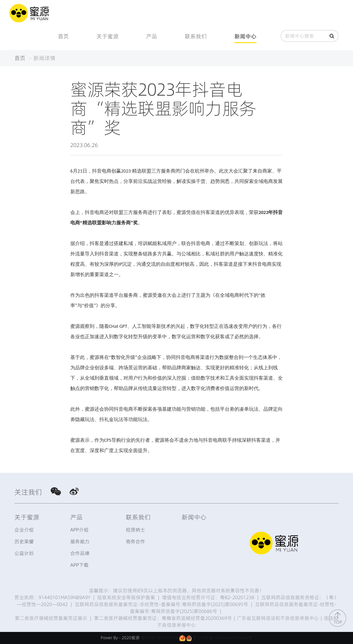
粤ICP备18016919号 (159, 638)
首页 (63, 36)
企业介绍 (24, 530)
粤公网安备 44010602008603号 (223, 638)
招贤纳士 (135, 530)
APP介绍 (79, 530)
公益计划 (24, 553)
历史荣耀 (24, 541)
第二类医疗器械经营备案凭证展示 (51, 618)
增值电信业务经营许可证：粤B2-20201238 (208, 597)
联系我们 (196, 36)
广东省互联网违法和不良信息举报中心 (278, 618)
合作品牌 (80, 553)
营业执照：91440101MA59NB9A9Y (52, 597)
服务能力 (80, 541)
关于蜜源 (108, 36)
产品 (152, 36)
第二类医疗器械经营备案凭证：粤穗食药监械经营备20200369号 (163, 618)
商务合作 (135, 541)
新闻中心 (245, 36)
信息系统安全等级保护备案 (126, 597)
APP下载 (79, 565)
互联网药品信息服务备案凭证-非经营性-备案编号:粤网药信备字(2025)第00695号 (162, 604)
